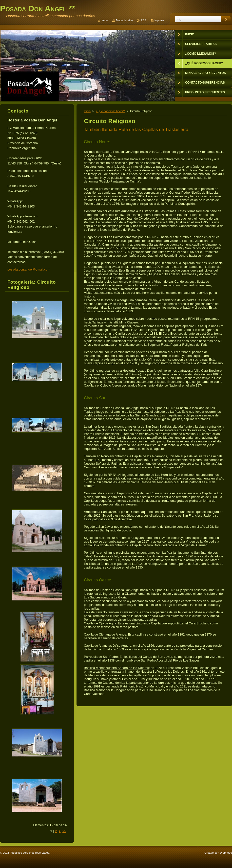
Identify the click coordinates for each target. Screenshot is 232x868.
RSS (143, 20)
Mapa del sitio (124, 20)
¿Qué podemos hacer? (110, 111)
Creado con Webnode (218, 853)
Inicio (87, 111)
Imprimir (159, 20)
